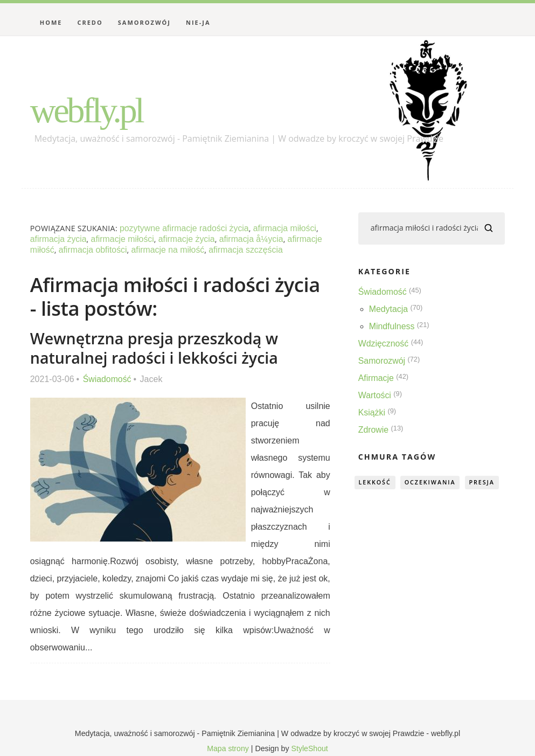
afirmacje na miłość (169, 250)
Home (51, 22)
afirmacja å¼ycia (253, 239)
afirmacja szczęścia (248, 250)
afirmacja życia (59, 239)
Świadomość (107, 379)
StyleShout (310, 748)
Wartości (375, 395)
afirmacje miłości (123, 239)
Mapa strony (228, 748)
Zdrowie (374, 430)
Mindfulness (392, 326)
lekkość (376, 482)
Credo (90, 22)
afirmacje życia (188, 239)
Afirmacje (376, 378)
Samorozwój (144, 22)
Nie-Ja (198, 22)
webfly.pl (88, 110)
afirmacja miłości (286, 228)
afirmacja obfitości (93, 250)
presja (485, 482)
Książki (372, 412)
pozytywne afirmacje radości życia (185, 228)
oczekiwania (432, 482)
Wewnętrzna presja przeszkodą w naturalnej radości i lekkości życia (155, 348)
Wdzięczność (384, 344)
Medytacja (389, 309)
